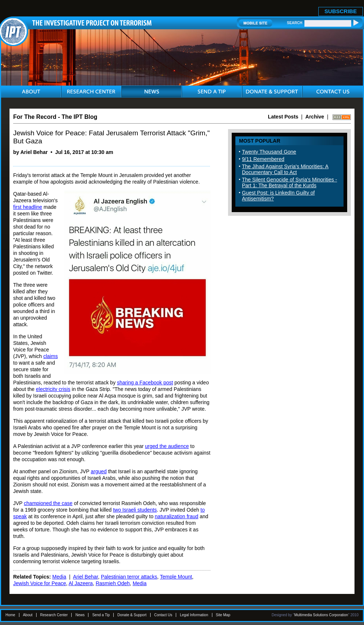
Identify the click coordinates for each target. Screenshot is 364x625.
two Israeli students (135, 510)
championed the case (48, 503)
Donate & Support (132, 615)
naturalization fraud (177, 516)
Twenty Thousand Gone (269, 152)
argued (99, 471)
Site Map (223, 615)
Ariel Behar (86, 577)
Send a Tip (101, 615)
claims (50, 356)
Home (10, 615)
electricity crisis (53, 389)
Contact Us (163, 615)
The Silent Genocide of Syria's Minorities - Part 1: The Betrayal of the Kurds (289, 182)
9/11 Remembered (263, 159)
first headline (28, 207)
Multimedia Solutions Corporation (321, 615)
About (28, 615)
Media (59, 577)
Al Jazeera (81, 583)
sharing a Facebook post (145, 383)
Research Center (54, 615)
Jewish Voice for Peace (40, 583)
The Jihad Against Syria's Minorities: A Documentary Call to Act (285, 169)
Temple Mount (176, 577)
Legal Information (194, 615)
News (80, 615)
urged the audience (167, 446)
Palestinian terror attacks (129, 577)
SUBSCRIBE (341, 11)
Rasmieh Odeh (113, 583)
